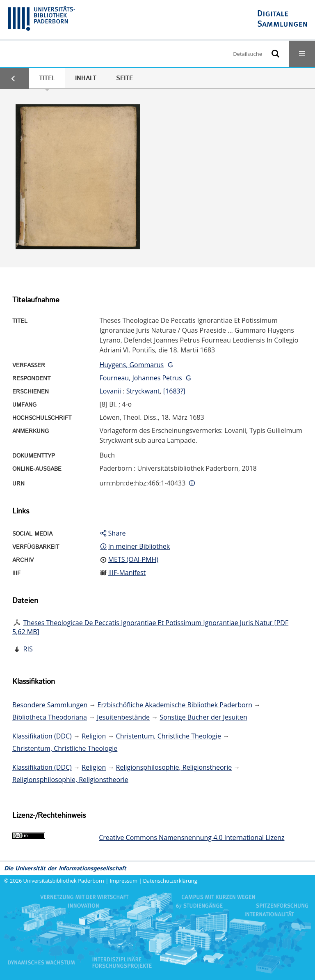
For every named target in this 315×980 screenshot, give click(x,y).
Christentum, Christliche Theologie (169, 736)
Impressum (124, 881)
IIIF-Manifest (127, 573)
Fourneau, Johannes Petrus (140, 378)
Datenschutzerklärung (170, 881)
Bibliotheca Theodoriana (50, 717)
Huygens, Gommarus (131, 365)
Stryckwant (143, 391)
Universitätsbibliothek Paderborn (64, 881)
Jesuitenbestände (123, 717)
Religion (94, 736)
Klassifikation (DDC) (42, 736)
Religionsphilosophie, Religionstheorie (174, 767)
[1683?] (174, 391)
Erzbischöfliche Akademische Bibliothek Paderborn (175, 705)
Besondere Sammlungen (50, 705)
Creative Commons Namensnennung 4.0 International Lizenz (192, 837)
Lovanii (110, 391)
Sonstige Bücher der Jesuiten (203, 717)
